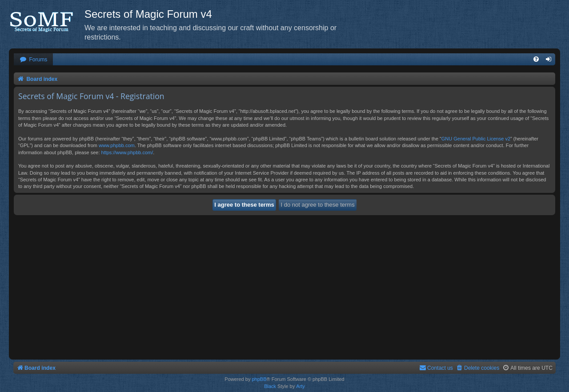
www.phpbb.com (117, 145)
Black (270, 386)
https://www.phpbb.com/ (127, 152)
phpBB (259, 379)
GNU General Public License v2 (476, 139)
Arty (301, 386)
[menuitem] (33, 60)
